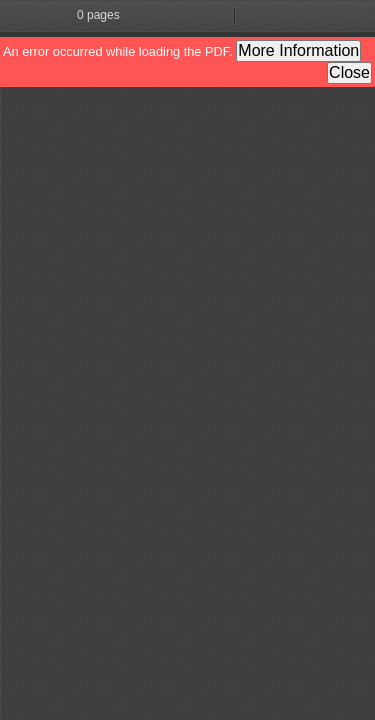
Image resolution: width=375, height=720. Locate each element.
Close (349, 72)
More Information (298, 50)
